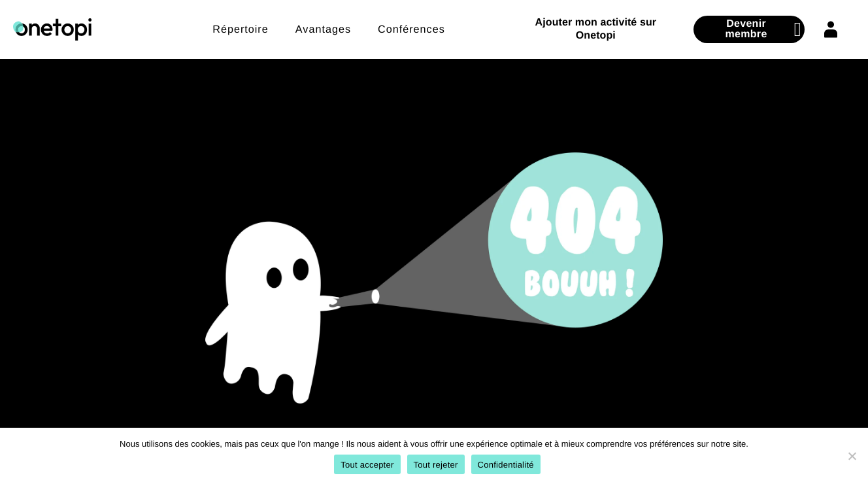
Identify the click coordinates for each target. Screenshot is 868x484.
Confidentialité (506, 465)
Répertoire (241, 29)
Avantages (323, 29)
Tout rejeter (436, 465)
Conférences (411, 29)
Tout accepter (367, 465)
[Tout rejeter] (852, 456)
